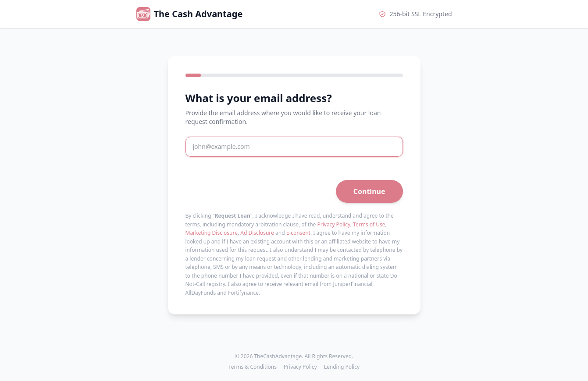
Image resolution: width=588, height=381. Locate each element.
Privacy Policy (333, 224)
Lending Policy (342, 367)
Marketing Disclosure (212, 233)
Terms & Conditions (253, 367)
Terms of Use (369, 224)
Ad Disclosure (257, 233)
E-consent (298, 233)
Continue (369, 191)
